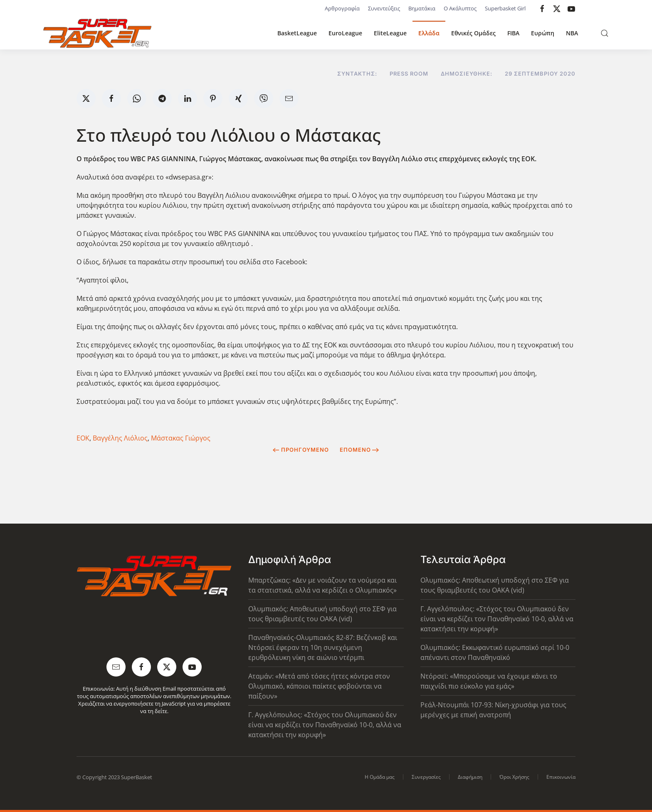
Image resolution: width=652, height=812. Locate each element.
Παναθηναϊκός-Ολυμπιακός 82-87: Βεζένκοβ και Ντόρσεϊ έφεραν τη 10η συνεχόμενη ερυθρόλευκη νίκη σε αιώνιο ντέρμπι (323, 647)
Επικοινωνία (561, 777)
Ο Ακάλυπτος (460, 8)
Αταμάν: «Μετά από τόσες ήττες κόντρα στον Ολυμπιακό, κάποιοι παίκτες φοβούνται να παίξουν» (319, 686)
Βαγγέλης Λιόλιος (120, 438)
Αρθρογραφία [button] (342, 8)
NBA (572, 33)
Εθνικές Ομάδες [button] (473, 33)
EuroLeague (345, 33)
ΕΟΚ (83, 438)
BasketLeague (297, 33)
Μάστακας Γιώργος (181, 438)
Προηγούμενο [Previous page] (301, 450)
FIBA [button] (513, 33)
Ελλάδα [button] (429, 33)
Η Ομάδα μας (380, 777)
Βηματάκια (422, 8)
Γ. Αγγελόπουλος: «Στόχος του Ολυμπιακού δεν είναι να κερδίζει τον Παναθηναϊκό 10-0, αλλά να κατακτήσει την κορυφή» (325, 725)
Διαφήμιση (470, 777)
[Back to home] (97, 33)
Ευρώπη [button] (543, 33)
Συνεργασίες (426, 777)
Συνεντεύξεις (384, 8)
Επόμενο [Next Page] (359, 450)
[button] (605, 33)
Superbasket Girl (505, 8)
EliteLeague (390, 33)
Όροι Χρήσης (514, 777)
